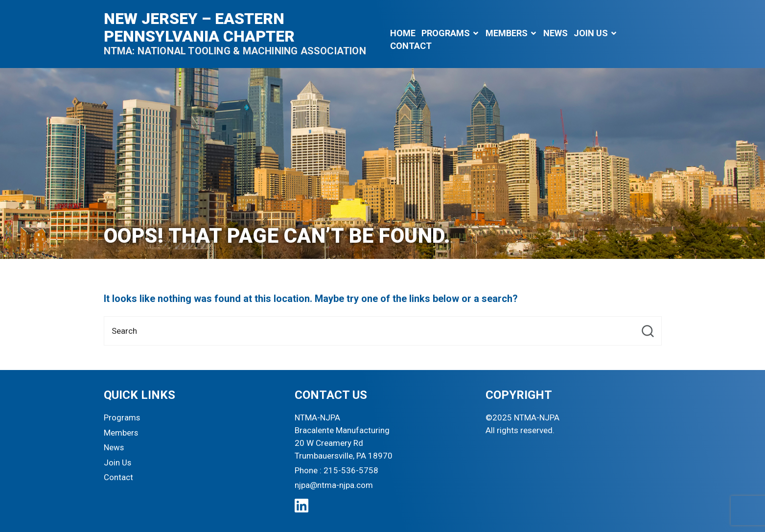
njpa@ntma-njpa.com (334, 486)
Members (507, 33)
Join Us (591, 33)
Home (403, 33)
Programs (446, 33)
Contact (411, 46)
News (556, 33)
